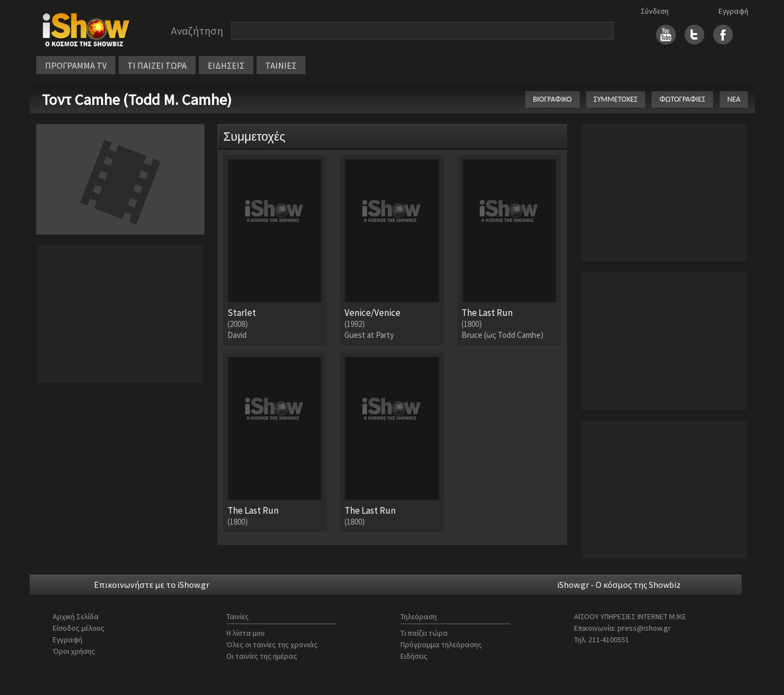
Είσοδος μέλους (79, 628)
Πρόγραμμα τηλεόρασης (441, 644)
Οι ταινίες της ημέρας (262, 656)
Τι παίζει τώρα (424, 633)
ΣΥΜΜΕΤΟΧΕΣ (616, 99)
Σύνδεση (655, 11)
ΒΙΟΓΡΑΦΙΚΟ (552, 99)
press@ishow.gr (644, 628)
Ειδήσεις (414, 656)
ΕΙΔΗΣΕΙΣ (226, 65)
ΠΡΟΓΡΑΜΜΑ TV (76, 65)
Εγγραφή (733, 11)
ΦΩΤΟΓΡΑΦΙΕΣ (682, 99)
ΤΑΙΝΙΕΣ (281, 65)
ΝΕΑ (734, 99)
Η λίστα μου (246, 633)
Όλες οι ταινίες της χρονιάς (272, 644)
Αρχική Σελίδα (76, 616)
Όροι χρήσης (74, 651)
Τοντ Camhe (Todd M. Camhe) (137, 99)
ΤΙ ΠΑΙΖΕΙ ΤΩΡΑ (157, 65)
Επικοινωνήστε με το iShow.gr (152, 585)
